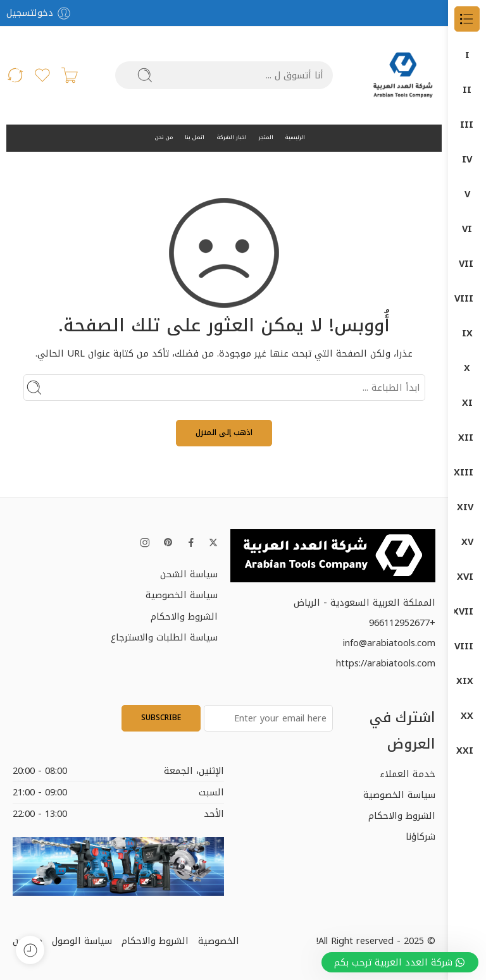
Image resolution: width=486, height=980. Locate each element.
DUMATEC (467, 160)
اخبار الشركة (232, 138)
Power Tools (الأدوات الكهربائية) (467, 264)
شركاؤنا (421, 836)
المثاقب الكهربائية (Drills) (467, 334)
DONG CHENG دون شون (467, 90)
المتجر (266, 138)
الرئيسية (295, 138)
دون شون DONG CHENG (467, 542)
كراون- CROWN (467, 612)
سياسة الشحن (189, 574)
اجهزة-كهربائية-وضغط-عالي (467, 438)
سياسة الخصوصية (182, 595)
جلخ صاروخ (467, 403)
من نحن (164, 138)
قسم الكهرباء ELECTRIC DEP (467, 577)
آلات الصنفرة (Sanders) (467, 299)
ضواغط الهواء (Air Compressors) (467, 229)
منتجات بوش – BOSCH (467, 716)
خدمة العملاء (408, 774)
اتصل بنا (195, 138)
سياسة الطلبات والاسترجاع (164, 637)
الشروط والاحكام (184, 616)
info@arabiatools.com (389, 643)
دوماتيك (467, 507)
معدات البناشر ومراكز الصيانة (467, 681)
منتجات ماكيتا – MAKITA (467, 751)
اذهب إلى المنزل (224, 432)
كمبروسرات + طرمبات (467, 646)
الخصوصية (219, 941)
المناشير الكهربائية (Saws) (467, 368)
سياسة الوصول (82, 941)
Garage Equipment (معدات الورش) (467, 194)
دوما (467, 473)
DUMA (467, 125)
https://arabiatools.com (386, 663)
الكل (467, 55)
